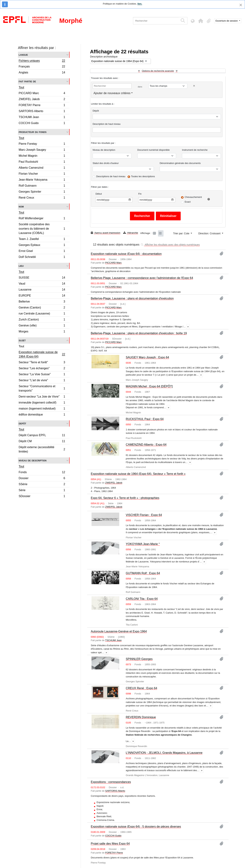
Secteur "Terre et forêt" (42, 363)
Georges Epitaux (42, 245)
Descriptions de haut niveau (111, 176)
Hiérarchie (131, 233)
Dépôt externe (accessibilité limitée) (42, 449)
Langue (23, 55)
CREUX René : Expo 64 (141, 688)
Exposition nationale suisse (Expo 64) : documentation (126, 254)
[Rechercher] (156, 21)
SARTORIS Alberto (42, 112)
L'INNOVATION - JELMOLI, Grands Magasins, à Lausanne (164, 753)
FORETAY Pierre (42, 106)
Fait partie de (27, 81)
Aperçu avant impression (106, 233)
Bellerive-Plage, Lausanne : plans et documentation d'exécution (132, 298)
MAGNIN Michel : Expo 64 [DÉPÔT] (149, 386)
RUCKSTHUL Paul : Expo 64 (145, 419)
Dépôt (96, 111)
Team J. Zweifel (42, 239)
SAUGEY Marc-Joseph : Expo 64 (147, 357)
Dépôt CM (42, 442)
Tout (21, 87)
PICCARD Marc (42, 94)
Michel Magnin (42, 156)
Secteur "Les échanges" (42, 369)
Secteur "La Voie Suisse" (42, 375)
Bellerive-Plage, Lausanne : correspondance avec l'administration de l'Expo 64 (142, 278)
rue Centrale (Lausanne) (42, 314)
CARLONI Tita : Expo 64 (142, 599)
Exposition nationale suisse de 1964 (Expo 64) (42, 354)
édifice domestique (42, 415)
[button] (201, 21)
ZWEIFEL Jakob (42, 100)
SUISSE (42, 278)
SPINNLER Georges (139, 659)
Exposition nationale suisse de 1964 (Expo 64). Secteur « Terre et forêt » (138, 474)
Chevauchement (193, 197)
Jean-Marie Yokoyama (42, 180)
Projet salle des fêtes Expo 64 (110, 844)
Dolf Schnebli (42, 257)
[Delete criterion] (194, 86)
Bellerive (42, 302)
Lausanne (42, 290)
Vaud (42, 284)
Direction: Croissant (210, 233)
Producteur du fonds (33, 132)
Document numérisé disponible (153, 150)
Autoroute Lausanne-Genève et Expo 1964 (119, 631)
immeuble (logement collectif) (42, 403)
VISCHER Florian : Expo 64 (144, 515)
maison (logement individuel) (42, 409)
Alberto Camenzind (42, 168)
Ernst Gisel (42, 251)
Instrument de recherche (195, 150)
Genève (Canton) (42, 308)
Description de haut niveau (107, 124)
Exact (188, 202)
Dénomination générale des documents (180, 163)
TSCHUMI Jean (42, 118)
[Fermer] (241, 5)
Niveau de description (33, 460)
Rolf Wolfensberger (42, 219)
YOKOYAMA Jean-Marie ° (143, 544)
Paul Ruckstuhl (42, 162)
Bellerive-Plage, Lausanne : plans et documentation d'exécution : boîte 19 (139, 333)
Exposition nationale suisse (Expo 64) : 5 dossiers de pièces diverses (136, 826)
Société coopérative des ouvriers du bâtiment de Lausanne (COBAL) (42, 229)
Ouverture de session (227, 21)
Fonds (42, 473)
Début (99, 194)
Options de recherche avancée (158, 71)
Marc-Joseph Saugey (42, 150)
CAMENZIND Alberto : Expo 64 (146, 445)
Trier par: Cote (182, 233)
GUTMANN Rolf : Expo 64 (143, 573)
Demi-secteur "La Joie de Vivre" (42, 397)
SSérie (42, 485)
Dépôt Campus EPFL (42, 436)
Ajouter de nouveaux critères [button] (112, 93)
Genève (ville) (42, 326)
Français (42, 67)
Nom (21, 206)
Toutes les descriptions (143, 176)
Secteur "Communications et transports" (42, 388)
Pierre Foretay (42, 144)
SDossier (42, 497)
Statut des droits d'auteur (106, 163)
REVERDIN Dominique (141, 717)
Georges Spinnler (42, 192)
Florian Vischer (42, 174)
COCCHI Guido (42, 124)
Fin (140, 194)
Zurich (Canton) (42, 320)
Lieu (21, 266)
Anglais (42, 73)
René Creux (42, 198)
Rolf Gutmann (42, 186)
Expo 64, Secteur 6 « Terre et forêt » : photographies (125, 498)
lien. (140, 4)
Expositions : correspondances (111, 782)
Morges (42, 332)
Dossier (42, 479)
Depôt (22, 423)
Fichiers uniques (42, 61)
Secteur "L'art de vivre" (42, 381)
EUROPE (42, 296)
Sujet (22, 340)
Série (42, 491)
